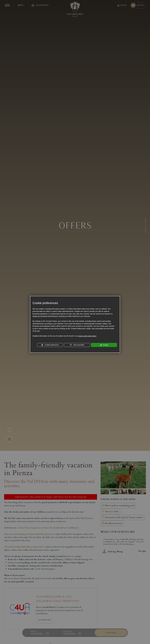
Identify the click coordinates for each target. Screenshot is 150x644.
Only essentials (77, 345)
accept (104, 345)
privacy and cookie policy (87, 336)
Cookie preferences (50, 345)
